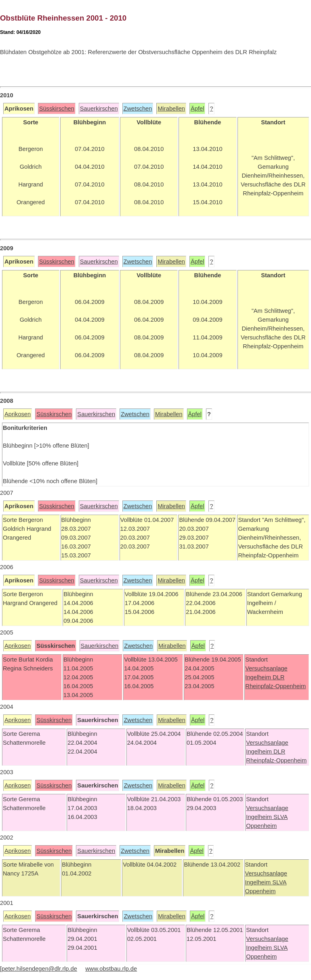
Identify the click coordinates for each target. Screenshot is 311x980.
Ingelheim (259, 677)
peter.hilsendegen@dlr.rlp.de (39, 969)
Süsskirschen (57, 109)
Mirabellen (171, 109)
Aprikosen (18, 414)
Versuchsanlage (266, 668)
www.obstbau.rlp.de (111, 969)
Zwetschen (138, 109)
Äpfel (197, 109)
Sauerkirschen (99, 109)
